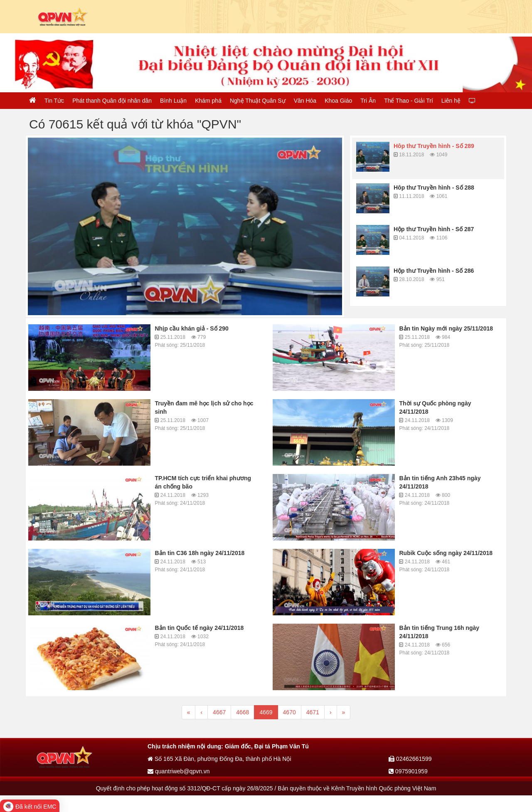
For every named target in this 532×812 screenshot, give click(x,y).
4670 (289, 712)
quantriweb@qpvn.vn (179, 771)
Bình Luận (173, 101)
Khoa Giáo (338, 101)
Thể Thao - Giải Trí (409, 101)
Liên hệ (451, 101)
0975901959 (408, 771)
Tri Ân (368, 101)
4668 (243, 712)
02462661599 (410, 759)
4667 (219, 712)
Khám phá (208, 101)
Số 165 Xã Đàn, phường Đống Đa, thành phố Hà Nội (219, 759)
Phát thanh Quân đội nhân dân (112, 101)
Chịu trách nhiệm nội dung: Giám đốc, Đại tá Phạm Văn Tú (228, 746)
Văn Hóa (305, 101)
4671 (313, 712)
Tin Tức (54, 101)
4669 (266, 712)
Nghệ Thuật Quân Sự (258, 101)
